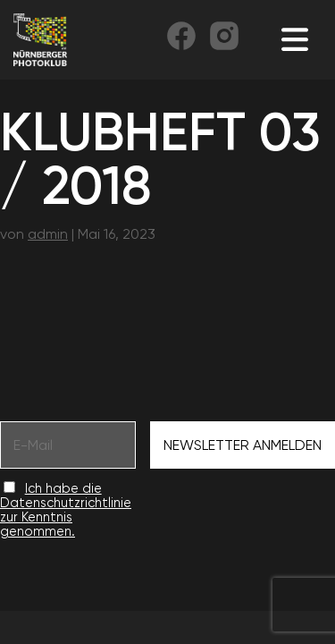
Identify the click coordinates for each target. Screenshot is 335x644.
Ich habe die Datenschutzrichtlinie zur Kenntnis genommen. (66, 510)
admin (48, 234)
